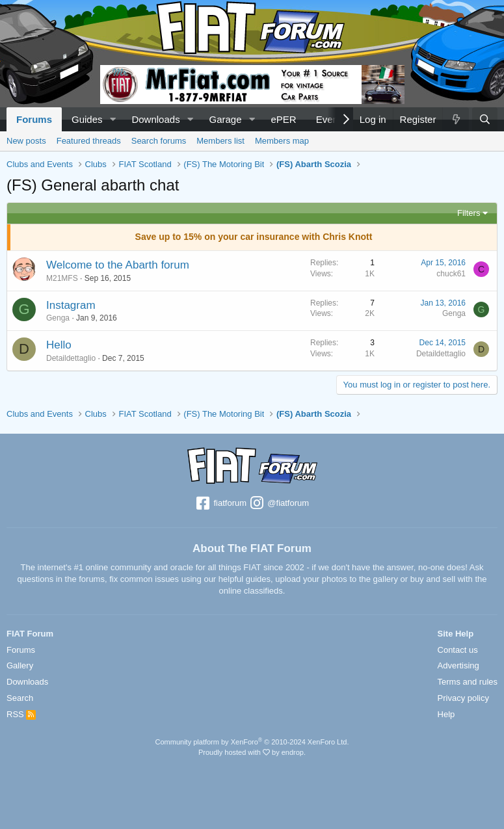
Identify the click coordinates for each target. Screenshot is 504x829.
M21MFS (62, 278)
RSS (21, 714)
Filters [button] (469, 213)
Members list (220, 141)
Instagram (71, 305)
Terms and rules (468, 682)
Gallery (20, 665)
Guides (87, 119)
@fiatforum (279, 504)
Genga (58, 318)
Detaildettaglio (71, 358)
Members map (282, 141)
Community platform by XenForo (252, 742)
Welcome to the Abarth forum (118, 265)
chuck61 (451, 274)
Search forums (159, 141)
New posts (26, 141)
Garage (226, 119)
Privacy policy (463, 698)
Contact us (458, 650)
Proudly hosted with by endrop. (252, 752)
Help (446, 714)
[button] (113, 119)
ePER (283, 119)
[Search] (485, 119)
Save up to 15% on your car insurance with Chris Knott (254, 237)
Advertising (458, 665)
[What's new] (455, 119)
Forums (34, 119)
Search (20, 698)
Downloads (155, 119)
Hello (59, 345)
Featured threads (89, 141)
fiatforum (221, 504)
